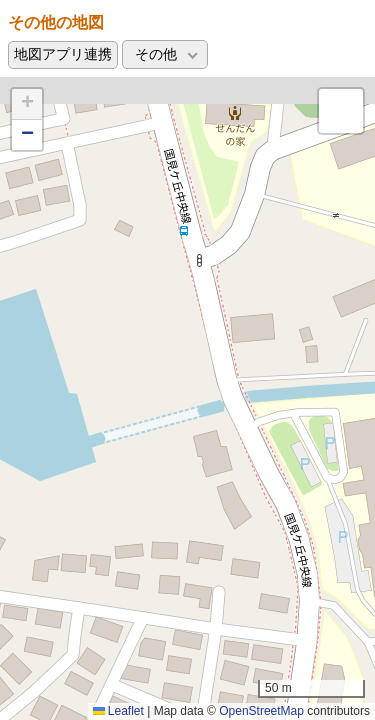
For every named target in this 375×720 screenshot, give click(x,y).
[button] (27, 104)
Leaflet (118, 711)
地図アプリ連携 (63, 54)
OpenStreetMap (261, 711)
